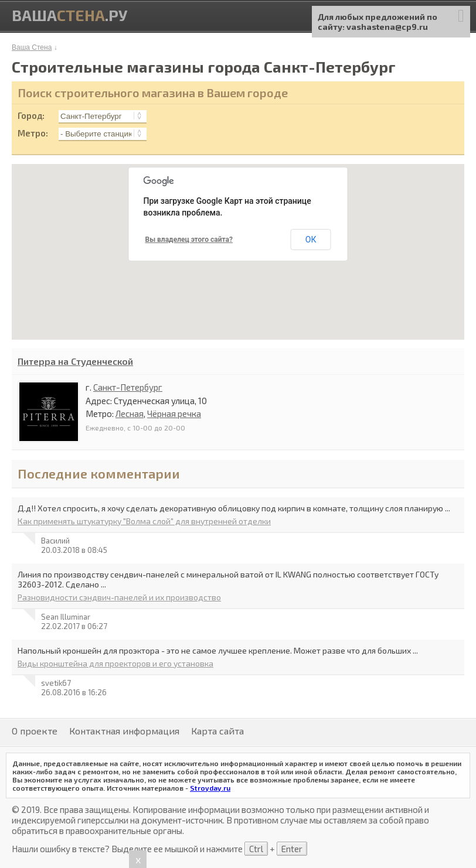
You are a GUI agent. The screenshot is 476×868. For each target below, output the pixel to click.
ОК (311, 240)
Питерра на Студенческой (75, 361)
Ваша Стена (32, 47)
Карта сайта (217, 731)
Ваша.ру (69, 15)
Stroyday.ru (210, 788)
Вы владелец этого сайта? (189, 240)
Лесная (130, 414)
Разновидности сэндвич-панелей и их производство (119, 597)
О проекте (35, 731)
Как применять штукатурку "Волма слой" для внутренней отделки (144, 521)
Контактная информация (124, 731)
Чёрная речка (174, 414)
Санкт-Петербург (128, 387)
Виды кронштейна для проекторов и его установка (115, 663)
